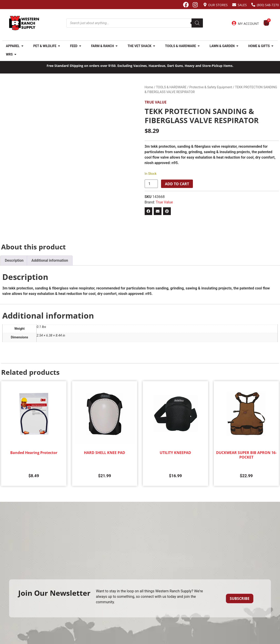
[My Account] (234, 23)
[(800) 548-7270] (253, 5)
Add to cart (177, 184)
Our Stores (218, 5)
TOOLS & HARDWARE (171, 87)
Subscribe (240, 598)
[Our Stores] (205, 5)
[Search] (197, 23)
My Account (248, 24)
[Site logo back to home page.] (24, 23)
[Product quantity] (151, 184)
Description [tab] (14, 260)
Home (149, 87)
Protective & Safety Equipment (211, 87)
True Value (156, 102)
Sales (242, 5)
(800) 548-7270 (268, 5)
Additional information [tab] (50, 260)
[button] (149, 211)
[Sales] (234, 5)
